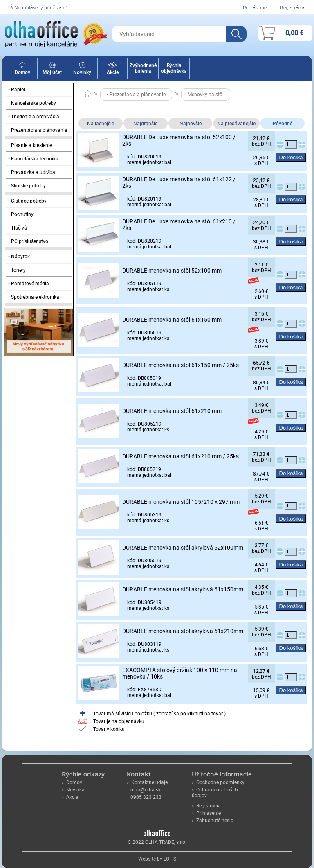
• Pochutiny (21, 214)
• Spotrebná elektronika (34, 297)
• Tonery (17, 270)
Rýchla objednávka (174, 68)
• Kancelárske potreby (32, 103)
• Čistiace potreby (27, 201)
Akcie (113, 70)
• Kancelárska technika (33, 159)
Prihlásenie (255, 8)
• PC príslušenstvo (28, 241)
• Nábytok (19, 257)
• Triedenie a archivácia (34, 117)
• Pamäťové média (29, 284)
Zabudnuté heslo (213, 821)
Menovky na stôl (206, 95)
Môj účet (52, 70)
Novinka (73, 790)
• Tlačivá (18, 228)
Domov (22, 70)
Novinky (82, 70)
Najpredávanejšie (236, 124)
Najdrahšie (145, 124)
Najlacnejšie (101, 124)
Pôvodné (283, 124)
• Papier (17, 90)
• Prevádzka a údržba (32, 172)
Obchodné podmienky (218, 782)
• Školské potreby (27, 186)
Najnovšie (191, 124)
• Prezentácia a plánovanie (38, 130)
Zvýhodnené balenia (143, 68)
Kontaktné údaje (147, 782)
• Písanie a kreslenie (30, 145)
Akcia (70, 797)
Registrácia (292, 8)
